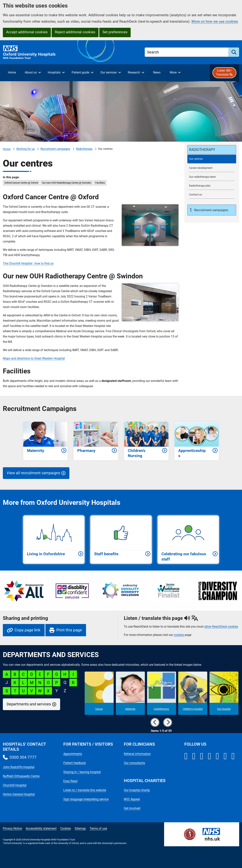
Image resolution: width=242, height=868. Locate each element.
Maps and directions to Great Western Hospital (34, 358)
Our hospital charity (137, 790)
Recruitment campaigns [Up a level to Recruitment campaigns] (211, 210)
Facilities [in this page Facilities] (100, 183)
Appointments (73, 754)
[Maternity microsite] (130, 693)
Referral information (137, 754)
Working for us (26, 149)
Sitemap (80, 828)
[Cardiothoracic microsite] (162, 693)
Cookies (66, 828)
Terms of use (98, 828)
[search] (234, 52)
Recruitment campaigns (55, 149)
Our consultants (134, 763)
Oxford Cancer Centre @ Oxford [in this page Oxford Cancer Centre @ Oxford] (21, 183)
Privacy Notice (12, 828)
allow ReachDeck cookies (221, 627)
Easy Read (70, 781)
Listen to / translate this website (85, 790)
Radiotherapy (84, 149)
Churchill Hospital (15, 785)
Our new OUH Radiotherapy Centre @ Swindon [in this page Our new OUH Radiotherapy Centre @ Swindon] (67, 183)
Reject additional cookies (75, 32)
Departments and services (29, 704)
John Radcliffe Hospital (19, 767)
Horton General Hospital (19, 794)
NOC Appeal (132, 799)
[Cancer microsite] (99, 693)
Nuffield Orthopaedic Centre (21, 776)
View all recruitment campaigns (33, 473)
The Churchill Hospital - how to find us (28, 263)
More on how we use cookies (215, 21)
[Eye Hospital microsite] (224, 693)
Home (7, 149)
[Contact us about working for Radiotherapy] (212, 195)
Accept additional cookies (27, 32)
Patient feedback (75, 763)
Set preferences (115, 32)
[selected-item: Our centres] (212, 159)
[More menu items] (175, 73)
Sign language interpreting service (86, 799)
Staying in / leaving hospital (82, 772)
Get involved (132, 808)
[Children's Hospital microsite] (193, 693)
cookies (179, 635)
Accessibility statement (41, 828)
